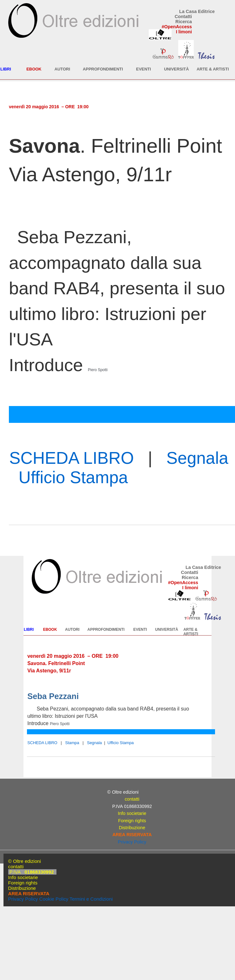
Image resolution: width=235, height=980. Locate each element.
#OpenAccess (177, 27)
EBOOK (34, 69)
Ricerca (184, 22)
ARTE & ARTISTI (213, 69)
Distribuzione (132, 828)
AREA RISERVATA (132, 835)
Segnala (197, 458)
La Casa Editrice (197, 11)
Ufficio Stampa (73, 477)
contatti (132, 799)
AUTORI (62, 69)
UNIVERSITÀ (176, 69)
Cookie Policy (54, 899)
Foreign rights (132, 821)
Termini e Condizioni (91, 899)
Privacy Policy (132, 842)
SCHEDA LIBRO (72, 458)
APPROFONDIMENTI (103, 69)
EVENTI (144, 69)
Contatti (183, 17)
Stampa (72, 743)
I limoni (184, 32)
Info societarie (132, 813)
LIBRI (6, 69)
